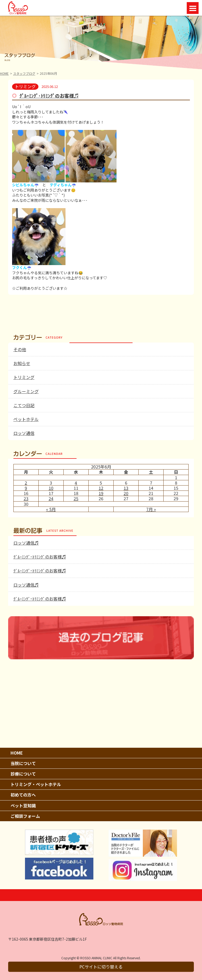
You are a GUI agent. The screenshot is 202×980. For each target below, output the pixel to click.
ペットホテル (26, 419)
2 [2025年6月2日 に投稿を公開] (26, 483)
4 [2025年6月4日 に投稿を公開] (76, 483)
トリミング (24, 377)
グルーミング (26, 391)
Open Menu (193, 8)
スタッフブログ (24, 73)
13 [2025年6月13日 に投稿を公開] (126, 488)
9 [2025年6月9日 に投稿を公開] (26, 488)
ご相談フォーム (25, 816)
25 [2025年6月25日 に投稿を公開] (76, 498)
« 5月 (51, 509)
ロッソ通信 (24, 433)
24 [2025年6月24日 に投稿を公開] (51, 498)
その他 (20, 349)
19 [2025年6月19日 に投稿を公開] (101, 493)
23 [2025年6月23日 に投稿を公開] (26, 498)
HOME (4, 73)
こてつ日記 (24, 405)
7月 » (151, 509)
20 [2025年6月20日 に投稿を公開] (126, 493)
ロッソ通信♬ (26, 543)
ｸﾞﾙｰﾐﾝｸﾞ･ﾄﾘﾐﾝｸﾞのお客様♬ (49, 96)
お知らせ (22, 363)
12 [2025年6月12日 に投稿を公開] (101, 488)
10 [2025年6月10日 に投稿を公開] (51, 488)
